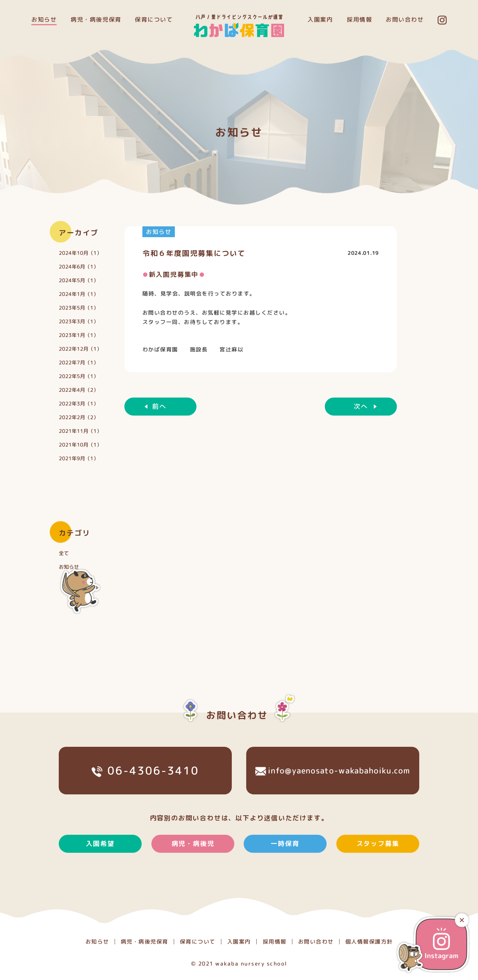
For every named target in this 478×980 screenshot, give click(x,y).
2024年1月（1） (79, 294)
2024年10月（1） (80, 252)
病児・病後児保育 (96, 19)
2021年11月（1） (80, 431)
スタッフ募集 (378, 859)
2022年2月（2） (79, 417)
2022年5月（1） (79, 376)
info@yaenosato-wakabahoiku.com (333, 786)
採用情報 (359, 19)
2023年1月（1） (79, 335)
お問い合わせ (405, 19)
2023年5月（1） (79, 307)
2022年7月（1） (79, 362)
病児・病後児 (193, 859)
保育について (154, 19)
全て (64, 553)
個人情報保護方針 (369, 942)
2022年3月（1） (79, 403)
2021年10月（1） (80, 444)
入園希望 (100, 859)
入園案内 (320, 19)
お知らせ (44, 19)
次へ (361, 406)
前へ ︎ (160, 406)
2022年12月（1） (80, 348)
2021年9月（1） (79, 458)
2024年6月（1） (79, 266)
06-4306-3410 (145, 786)
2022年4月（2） (79, 389)
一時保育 (285, 859)
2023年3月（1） (79, 321)
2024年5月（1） (79, 280)
